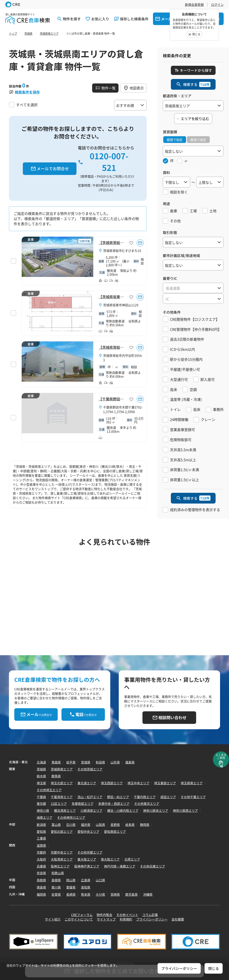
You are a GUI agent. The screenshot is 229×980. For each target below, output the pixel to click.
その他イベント (127, 915)
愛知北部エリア (62, 831)
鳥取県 (41, 880)
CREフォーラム (82, 915)
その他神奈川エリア (71, 817)
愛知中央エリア (88, 831)
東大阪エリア (87, 859)
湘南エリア (45, 817)
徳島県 (41, 887)
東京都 (41, 804)
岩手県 (71, 762)
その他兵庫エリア (153, 866)
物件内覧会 (104, 915)
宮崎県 (115, 894)
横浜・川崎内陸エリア (123, 810)
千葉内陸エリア (145, 797)
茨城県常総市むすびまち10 (122, 251)
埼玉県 (41, 783)
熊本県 (86, 894)
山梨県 (100, 825)
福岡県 (41, 894)
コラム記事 (150, 915)
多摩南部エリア (83, 804)
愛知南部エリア (115, 831)
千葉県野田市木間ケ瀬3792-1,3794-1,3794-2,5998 (123, 409)
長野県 (115, 825)
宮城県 (86, 762)
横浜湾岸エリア (65, 810)
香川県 (56, 887)
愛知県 (41, 831)
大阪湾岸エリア (62, 859)
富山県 (56, 825)
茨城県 (41, 769)
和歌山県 (58, 873)
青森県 (56, 762)
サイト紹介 (53, 919)
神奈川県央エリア (156, 810)
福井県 (86, 825)
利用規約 (126, 919)
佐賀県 (56, 894)
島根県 (56, 880)
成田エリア (168, 797)
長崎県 (71, 894)
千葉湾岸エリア (62, 797)
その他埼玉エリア (49, 790)
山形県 (115, 762)
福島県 (130, 762)
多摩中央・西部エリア (114, 804)
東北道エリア (87, 783)
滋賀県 (41, 845)
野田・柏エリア (118, 797)
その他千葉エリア (193, 797)
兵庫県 (41, 866)
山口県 (100, 880)
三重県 (41, 838)
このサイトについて (79, 919)
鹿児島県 (131, 894)
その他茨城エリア (90, 769)
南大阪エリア (110, 859)
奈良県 (41, 873)
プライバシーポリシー (152, 919)
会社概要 (178, 919)
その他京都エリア (90, 852)
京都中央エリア (62, 852)
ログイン (217, 4)
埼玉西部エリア (112, 783)
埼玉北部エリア (62, 783)
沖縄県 (148, 894)
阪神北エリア (60, 866)
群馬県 (56, 776)
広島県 (86, 880)
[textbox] (193, 288)
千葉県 (41, 797)
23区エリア (59, 804)
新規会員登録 (194, 4)
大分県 (100, 894)
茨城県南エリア (62, 769)
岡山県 (71, 880)
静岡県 (145, 825)
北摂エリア (132, 859)
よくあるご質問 (221, 756)
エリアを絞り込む (195, 119)
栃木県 (41, 776)
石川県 (71, 825)
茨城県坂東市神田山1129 (121, 305)
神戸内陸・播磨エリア (120, 866)
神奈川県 (43, 810)
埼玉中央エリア (138, 783)
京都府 (41, 852)
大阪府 (41, 859)
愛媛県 (71, 887)
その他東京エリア (147, 804)
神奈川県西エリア (185, 810)
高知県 (86, 887)
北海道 (41, 762)
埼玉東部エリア (165, 783)
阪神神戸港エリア (87, 866)
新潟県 (41, 825)
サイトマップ (106, 919)
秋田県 (100, 762)
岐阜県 (130, 825)
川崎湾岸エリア (91, 810)
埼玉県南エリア (192, 783)
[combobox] (193, 288)
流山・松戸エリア (90, 797)
